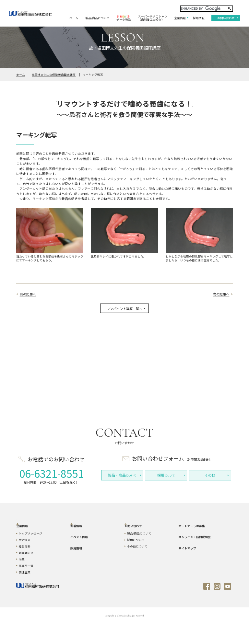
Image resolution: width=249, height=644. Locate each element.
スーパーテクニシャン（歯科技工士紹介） (153, 18)
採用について (136, 559)
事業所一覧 (26, 585)
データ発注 (124, 18)
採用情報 (199, 18)
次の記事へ (221, 294)
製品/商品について (97, 18)
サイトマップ (187, 567)
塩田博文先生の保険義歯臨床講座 (54, 75)
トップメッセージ (30, 553)
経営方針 (25, 566)
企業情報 (180, 18)
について (122, 475)
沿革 (22, 579)
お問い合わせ (226, 18)
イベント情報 (79, 556)
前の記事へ (28, 294)
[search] (206, 9)
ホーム (74, 18)
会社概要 (25, 559)
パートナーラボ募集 (192, 545)
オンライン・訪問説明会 (195, 556)
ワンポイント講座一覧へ (124, 309)
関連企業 (25, 591)
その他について (137, 566)
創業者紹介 (26, 572)
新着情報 (76, 545)
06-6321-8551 (52, 473)
